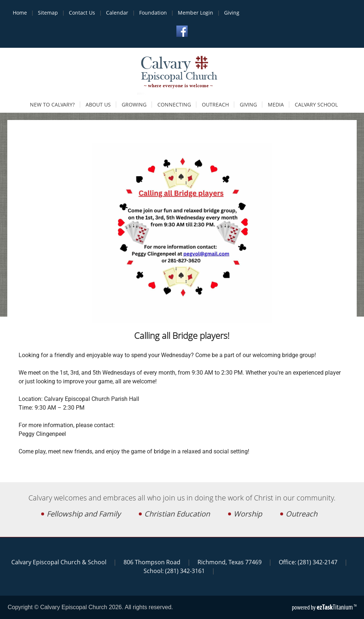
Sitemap (48, 13)
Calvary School (316, 105)
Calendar (117, 13)
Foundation (153, 13)
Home (20, 13)
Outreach (215, 105)
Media (276, 105)
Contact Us (82, 13)
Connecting (174, 105)
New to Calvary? (52, 105)
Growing (134, 105)
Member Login (195, 13)
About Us (98, 105)
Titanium (335, 607)
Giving (232, 13)
